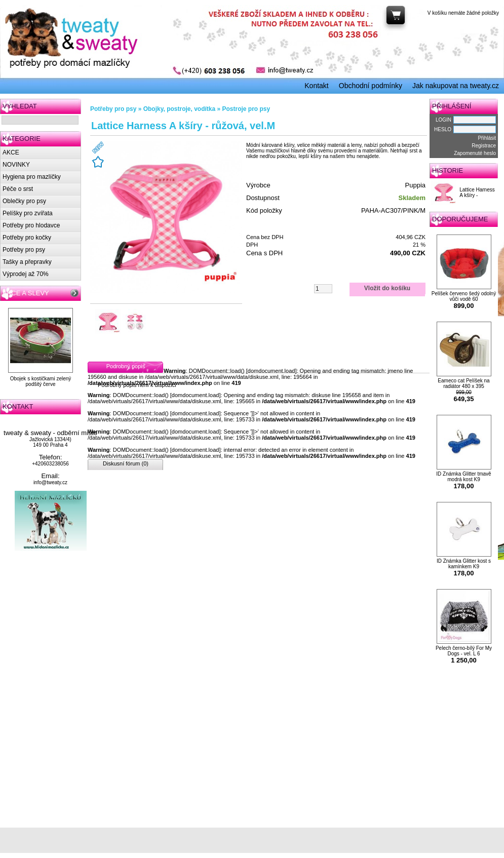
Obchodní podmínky (371, 86)
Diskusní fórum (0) (126, 463)
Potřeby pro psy (24, 250)
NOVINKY (16, 165)
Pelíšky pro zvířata (28, 213)
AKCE (11, 152)
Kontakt (316, 86)
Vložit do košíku (387, 288)
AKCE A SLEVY (26, 293)
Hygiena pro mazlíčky (32, 177)
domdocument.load (272, 371)
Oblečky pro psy (24, 201)
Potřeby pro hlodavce (31, 225)
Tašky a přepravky (27, 262)
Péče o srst (18, 189)
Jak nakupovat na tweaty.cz (456, 86)
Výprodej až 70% (26, 274)
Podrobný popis (126, 366)
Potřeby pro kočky (27, 238)
